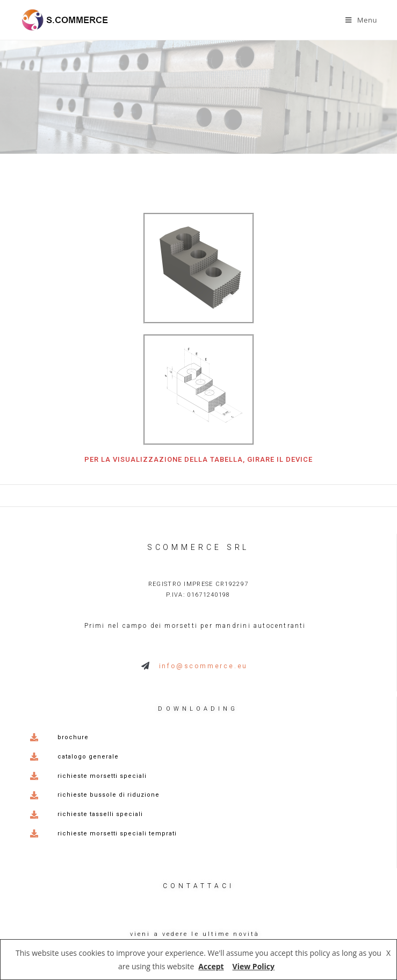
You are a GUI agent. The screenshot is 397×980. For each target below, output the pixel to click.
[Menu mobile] (361, 20)
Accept (211, 966)
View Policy (254, 966)
